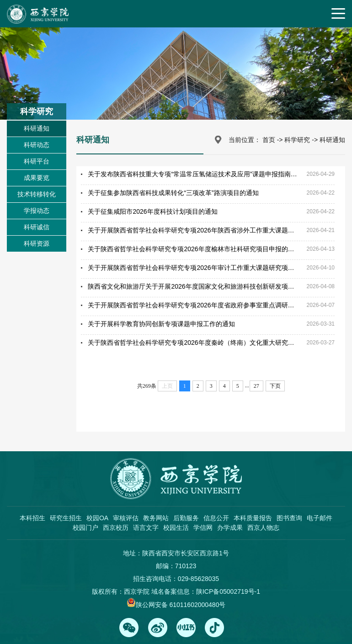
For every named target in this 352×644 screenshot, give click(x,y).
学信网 (203, 528)
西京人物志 (263, 528)
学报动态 (37, 211)
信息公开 (216, 518)
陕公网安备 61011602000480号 (181, 605)
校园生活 (176, 528)
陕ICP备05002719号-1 (228, 591)
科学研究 (297, 140)
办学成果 (230, 528)
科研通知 (37, 128)
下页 (275, 386)
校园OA (97, 518)
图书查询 (289, 518)
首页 (269, 140)
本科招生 (32, 518)
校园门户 (85, 528)
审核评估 (126, 518)
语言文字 (146, 528)
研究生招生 (66, 518)
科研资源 (37, 243)
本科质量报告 (253, 518)
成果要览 (37, 178)
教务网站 (156, 518)
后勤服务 (186, 518)
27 (256, 386)
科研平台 (37, 161)
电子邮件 (320, 518)
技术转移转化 (37, 194)
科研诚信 (37, 227)
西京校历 (116, 528)
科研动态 (37, 145)
